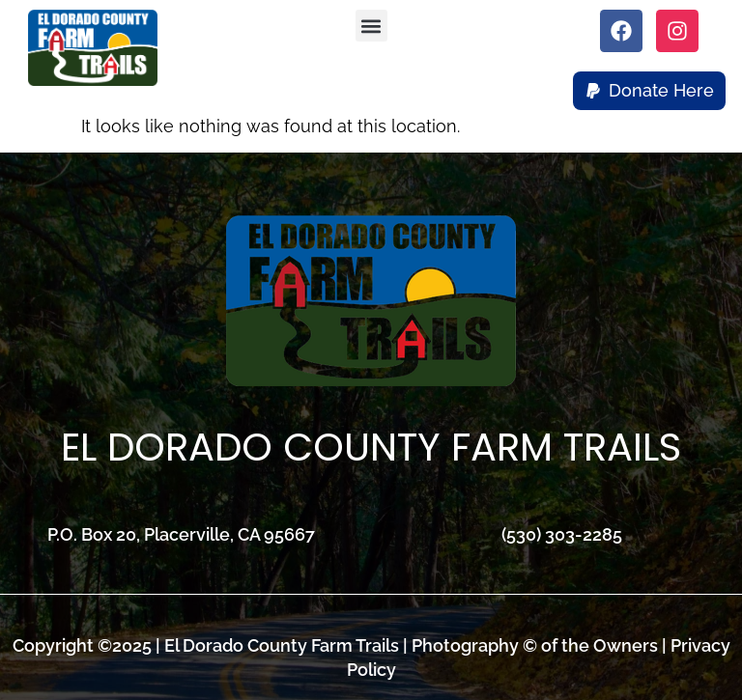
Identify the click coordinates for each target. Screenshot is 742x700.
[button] (371, 26)
